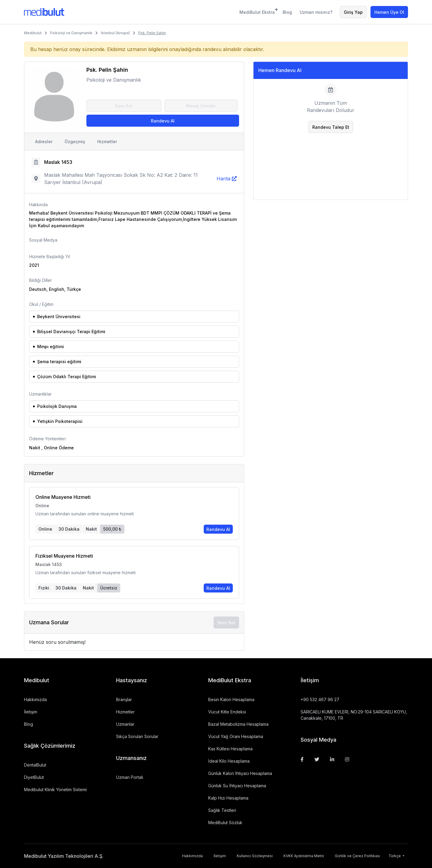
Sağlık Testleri (222, 810)
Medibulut (33, 33)
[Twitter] (317, 759)
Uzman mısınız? (316, 12)
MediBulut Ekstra (257, 11)
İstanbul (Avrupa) (115, 33)
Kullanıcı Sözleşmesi (255, 856)
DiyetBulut (34, 777)
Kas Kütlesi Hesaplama (230, 749)
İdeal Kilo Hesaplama (229, 761)
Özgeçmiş (75, 142)
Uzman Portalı (130, 777)
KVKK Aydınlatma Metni (304, 856)
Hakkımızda (35, 699)
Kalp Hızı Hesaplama (228, 798)
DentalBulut (35, 765)
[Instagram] (347, 759)
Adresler (44, 142)
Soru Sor (124, 106)
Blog (287, 12)
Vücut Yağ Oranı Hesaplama (236, 736)
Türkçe (395, 856)
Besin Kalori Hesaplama (231, 699)
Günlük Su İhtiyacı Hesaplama (237, 786)
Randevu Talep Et (331, 127)
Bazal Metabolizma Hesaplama (238, 724)
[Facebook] (302, 759)
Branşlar (124, 699)
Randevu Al (163, 121)
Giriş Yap (353, 12)
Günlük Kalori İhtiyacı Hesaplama (240, 773)
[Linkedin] (332, 759)
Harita (223, 179)
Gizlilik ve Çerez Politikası (357, 856)
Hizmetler (107, 142)
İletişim (31, 712)
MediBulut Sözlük (225, 823)
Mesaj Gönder (201, 106)
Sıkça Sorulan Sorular (137, 736)
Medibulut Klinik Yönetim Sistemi (55, 790)
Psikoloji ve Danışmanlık (71, 33)
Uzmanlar (125, 724)
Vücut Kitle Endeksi (227, 712)
